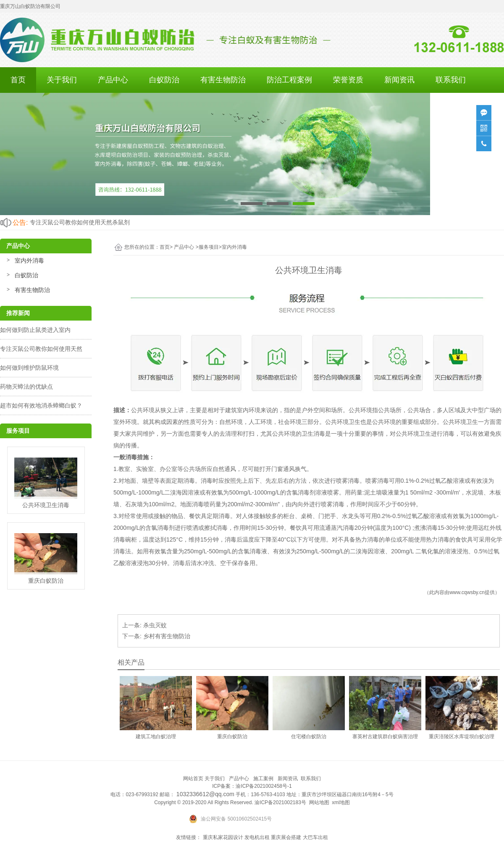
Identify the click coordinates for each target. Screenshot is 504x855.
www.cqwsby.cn (467, 592)
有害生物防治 (223, 80)
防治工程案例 (289, 80)
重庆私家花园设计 (223, 837)
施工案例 (263, 779)
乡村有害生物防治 (167, 636)
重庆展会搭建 (286, 837)
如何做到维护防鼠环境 (29, 368)
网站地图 (319, 802)
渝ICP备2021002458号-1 (264, 786)
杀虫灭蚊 (155, 625)
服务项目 (209, 247)
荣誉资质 (348, 80)
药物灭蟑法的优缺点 (26, 387)
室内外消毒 (29, 260)
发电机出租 (257, 837)
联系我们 (451, 80)
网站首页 (193, 779)
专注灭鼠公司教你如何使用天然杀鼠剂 (80, 222)
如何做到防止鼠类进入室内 (35, 330)
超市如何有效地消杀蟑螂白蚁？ (41, 405)
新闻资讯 (399, 80)
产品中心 (113, 80)
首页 (18, 80)
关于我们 (62, 80)
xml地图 (341, 802)
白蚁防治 (164, 80)
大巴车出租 (315, 837)
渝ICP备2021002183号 (280, 802)
